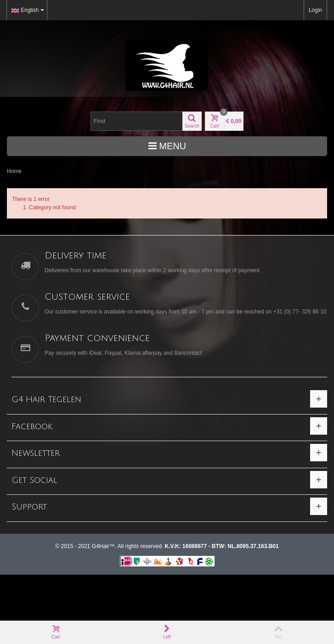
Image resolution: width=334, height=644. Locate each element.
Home (14, 171)
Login (315, 10)
